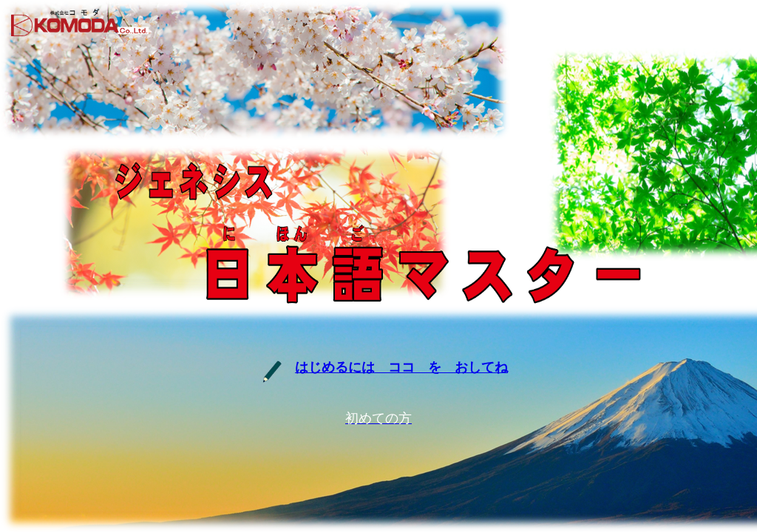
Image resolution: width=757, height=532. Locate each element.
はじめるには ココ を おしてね (401, 367)
